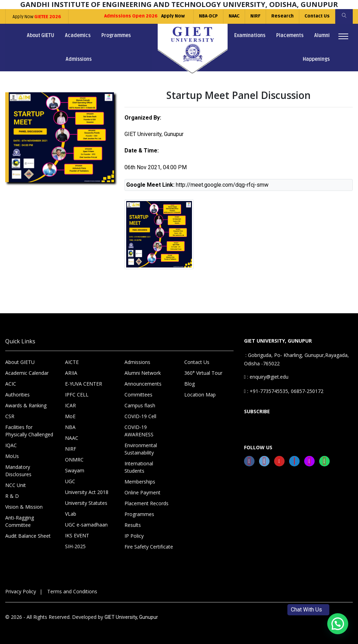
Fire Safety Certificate (149, 547)
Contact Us (317, 16)
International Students (139, 467)
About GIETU (41, 35)
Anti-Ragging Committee (20, 521)
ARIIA (71, 373)
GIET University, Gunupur (131, 617)
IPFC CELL (77, 395)
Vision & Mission (24, 507)
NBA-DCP (208, 16)
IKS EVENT (77, 535)
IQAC (11, 445)
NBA (70, 427)
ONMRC (74, 460)
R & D (12, 496)
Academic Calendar (27, 373)
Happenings (316, 59)
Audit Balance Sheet (28, 536)
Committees (138, 395)
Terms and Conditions (72, 591)
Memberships (140, 482)
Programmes (116, 35)
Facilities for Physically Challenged (29, 431)
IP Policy (134, 536)
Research (282, 16)
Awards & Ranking (26, 405)
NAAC (234, 16)
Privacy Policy (21, 591)
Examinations (250, 35)
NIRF (255, 16)
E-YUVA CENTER (84, 384)
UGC (70, 481)
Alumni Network (143, 373)
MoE (70, 416)
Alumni (322, 35)
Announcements (143, 384)
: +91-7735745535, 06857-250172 (284, 391)
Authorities (17, 395)
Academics (78, 35)
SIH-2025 (75, 546)
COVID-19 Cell (140, 416)
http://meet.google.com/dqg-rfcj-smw (222, 185)
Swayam (75, 470)
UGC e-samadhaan (86, 525)
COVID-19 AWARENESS (139, 431)
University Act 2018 (87, 492)
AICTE (72, 362)
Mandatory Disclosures (18, 471)
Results (133, 525)
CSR (10, 416)
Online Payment (142, 492)
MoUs (12, 456)
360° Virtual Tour (203, 373)
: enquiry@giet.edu (266, 377)
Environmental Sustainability (141, 449)
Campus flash (140, 405)
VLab (71, 514)
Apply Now (37, 17)
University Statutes (86, 503)
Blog (189, 384)
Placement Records (146, 503)
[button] (338, 624)
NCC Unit (16, 485)
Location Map (200, 395)
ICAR (70, 405)
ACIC (11, 384)
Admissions (79, 59)
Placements (290, 35)
